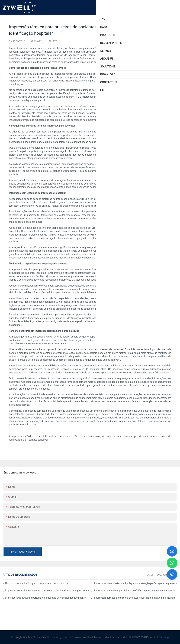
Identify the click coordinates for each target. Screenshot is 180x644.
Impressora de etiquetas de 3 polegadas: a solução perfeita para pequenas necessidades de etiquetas (136, 583)
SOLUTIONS (163, 575)
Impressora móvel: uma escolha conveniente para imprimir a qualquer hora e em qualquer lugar (47, 591)
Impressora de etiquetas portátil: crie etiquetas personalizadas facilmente (46, 598)
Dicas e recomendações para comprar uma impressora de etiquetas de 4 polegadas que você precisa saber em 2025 (36, 583)
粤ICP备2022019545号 (143, 637)
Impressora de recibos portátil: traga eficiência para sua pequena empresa (135, 591)
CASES (150, 575)
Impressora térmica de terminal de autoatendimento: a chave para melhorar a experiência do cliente (136, 598)
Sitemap (164, 637)
